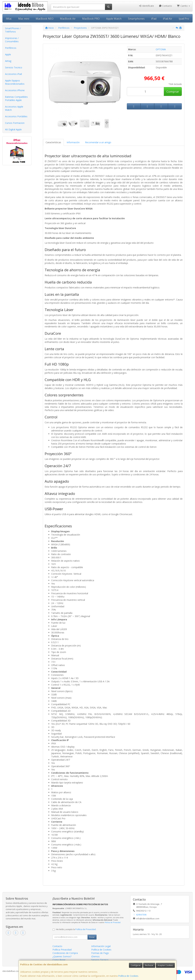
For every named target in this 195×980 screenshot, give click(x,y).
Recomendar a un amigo (98, 142)
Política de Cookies (128, 976)
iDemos (95, 956)
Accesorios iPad (13, 74)
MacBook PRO (91, 19)
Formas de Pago (100, 953)
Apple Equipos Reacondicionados (15, 82)
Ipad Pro (184, 19)
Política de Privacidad (113, 922)
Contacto (165, 6)
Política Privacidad (62, 950)
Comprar (173, 92)
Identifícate (146, 6)
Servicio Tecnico (14, 67)
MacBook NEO (45, 19)
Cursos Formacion (15, 123)
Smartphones (136, 19)
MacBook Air (68, 19)
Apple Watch (114, 19)
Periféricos (11, 48)
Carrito (183, 6)
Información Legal (101, 946)
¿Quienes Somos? (62, 956)
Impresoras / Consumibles (12, 40)
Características (53, 142)
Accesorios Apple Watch (14, 108)
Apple (8, 54)
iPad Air (168, 19)
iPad (154, 19)
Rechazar (149, 965)
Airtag (8, 61)
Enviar (92, 937)
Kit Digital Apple (13, 129)
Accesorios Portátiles (16, 116)
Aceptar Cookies (165, 965)
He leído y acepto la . (76, 929)
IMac (9, 19)
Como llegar (59, 960)
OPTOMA (161, 49)
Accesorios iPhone (15, 90)
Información (73, 142)
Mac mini (24, 19)
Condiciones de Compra (65, 953)
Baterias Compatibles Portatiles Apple (16, 98)
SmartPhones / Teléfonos (13, 30)
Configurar (136, 965)
